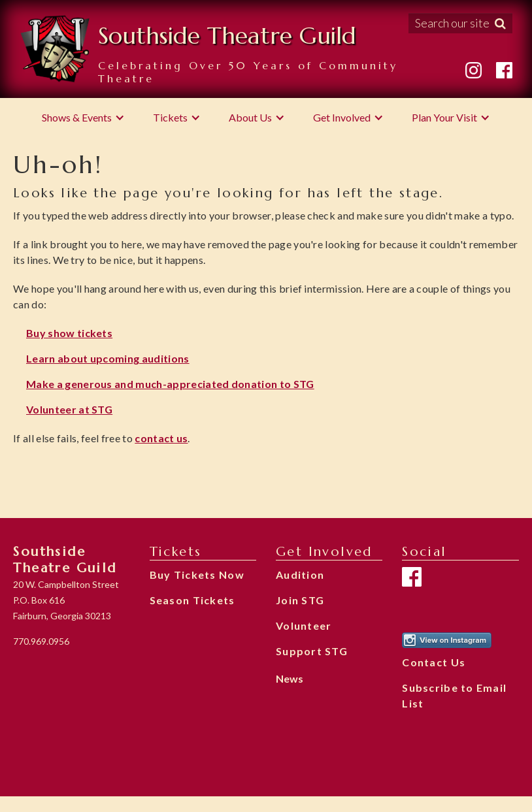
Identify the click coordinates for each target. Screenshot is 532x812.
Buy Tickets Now (197, 575)
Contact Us (434, 662)
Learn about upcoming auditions (108, 358)
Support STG (312, 651)
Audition (300, 575)
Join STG (300, 600)
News (290, 678)
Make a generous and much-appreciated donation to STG (170, 384)
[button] (83, 118)
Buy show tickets (69, 333)
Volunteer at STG (69, 409)
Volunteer (304, 625)
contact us (161, 438)
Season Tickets (192, 600)
